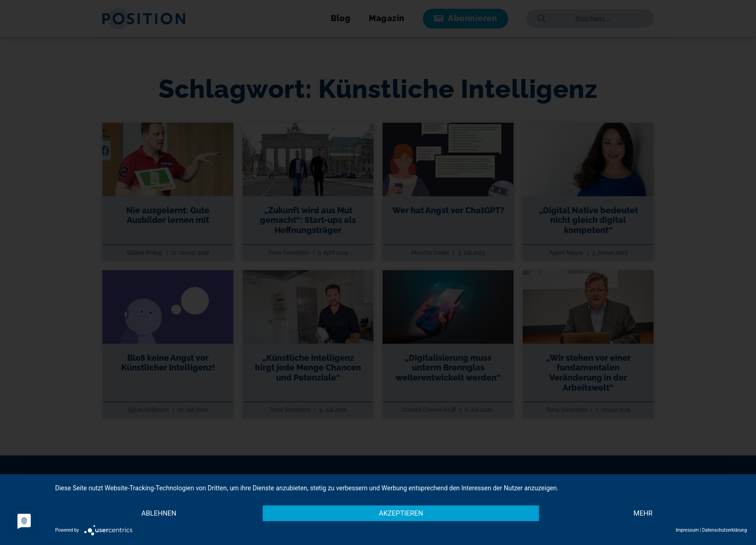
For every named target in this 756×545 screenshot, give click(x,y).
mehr (643, 513)
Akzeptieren (401, 513)
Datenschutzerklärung (725, 530)
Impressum (687, 530)
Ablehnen (159, 513)
